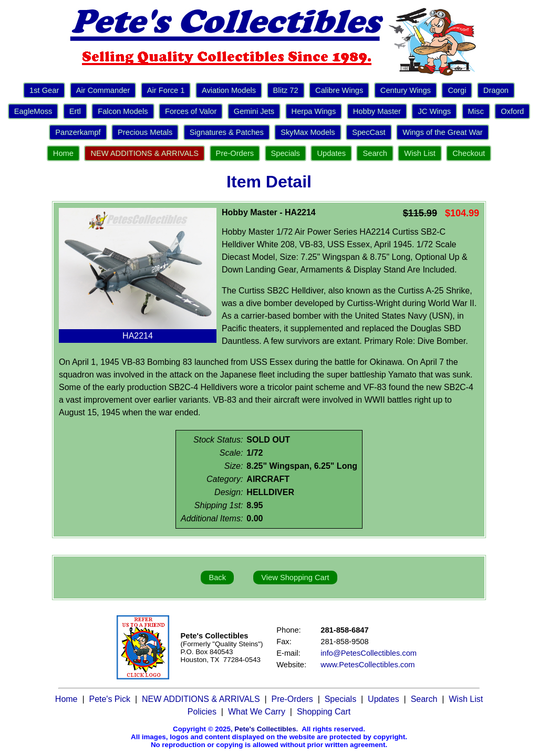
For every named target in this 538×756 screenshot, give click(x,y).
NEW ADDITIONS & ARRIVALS (144, 153)
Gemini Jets (254, 111)
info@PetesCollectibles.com (369, 653)
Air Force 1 (166, 90)
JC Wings (434, 111)
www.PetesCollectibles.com (368, 665)
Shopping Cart (324, 712)
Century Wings (406, 90)
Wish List (420, 153)
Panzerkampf (78, 132)
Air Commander (103, 90)
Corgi (457, 90)
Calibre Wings (339, 90)
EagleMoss (33, 111)
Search (375, 153)
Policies (202, 712)
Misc (476, 111)
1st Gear (44, 90)
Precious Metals (145, 132)
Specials (286, 153)
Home (63, 153)
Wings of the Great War (443, 132)
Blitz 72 (286, 90)
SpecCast (369, 132)
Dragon (496, 90)
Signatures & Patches (227, 132)
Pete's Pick (110, 699)
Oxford (512, 111)
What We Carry (257, 712)
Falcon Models (123, 111)
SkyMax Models (308, 132)
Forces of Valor (191, 111)
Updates (331, 153)
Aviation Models (229, 90)
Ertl (75, 111)
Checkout (469, 153)
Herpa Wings (314, 111)
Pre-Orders (235, 153)
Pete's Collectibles (265, 729)
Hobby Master (377, 111)
